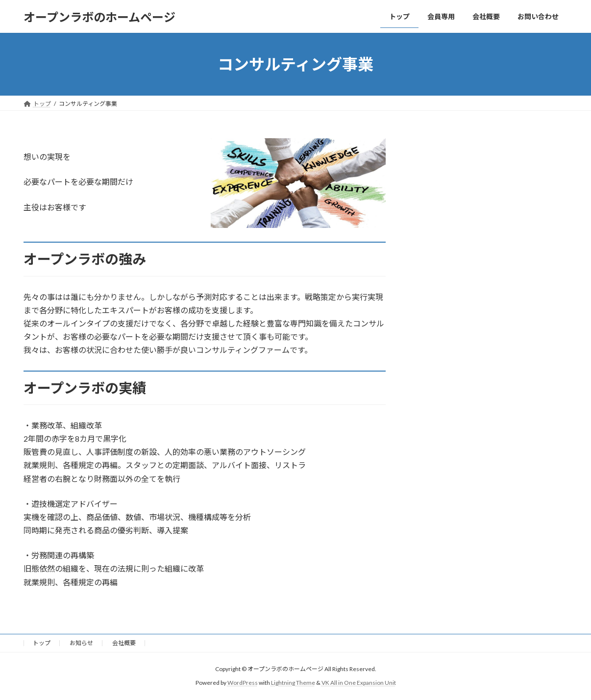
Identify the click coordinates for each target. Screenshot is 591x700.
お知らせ (81, 643)
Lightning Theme (293, 683)
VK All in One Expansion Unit (359, 683)
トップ (42, 643)
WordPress (243, 683)
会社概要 (124, 643)
